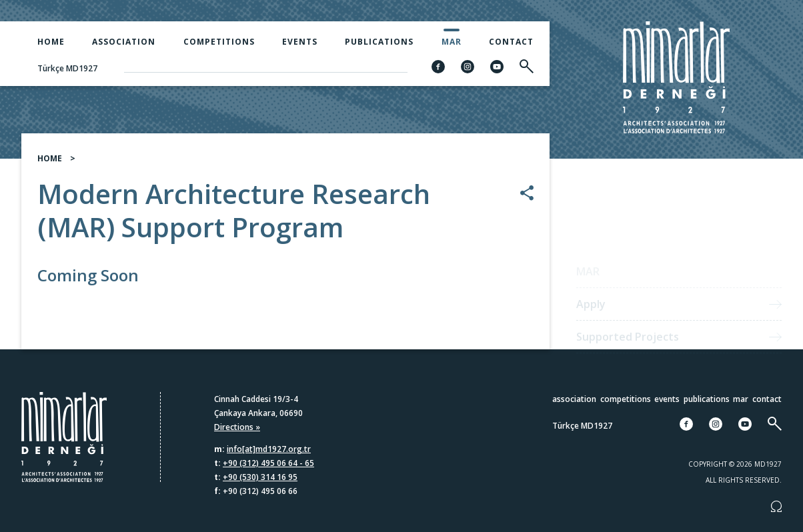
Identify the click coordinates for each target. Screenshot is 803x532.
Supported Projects (628, 343)
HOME (50, 165)
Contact (511, 42)
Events (300, 42)
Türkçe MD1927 (67, 68)
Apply (591, 310)
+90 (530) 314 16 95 (260, 477)
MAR (452, 42)
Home (51, 42)
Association (124, 42)
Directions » (237, 427)
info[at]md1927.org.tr (269, 449)
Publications (379, 42)
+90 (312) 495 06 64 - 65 (268, 463)
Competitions (219, 42)
